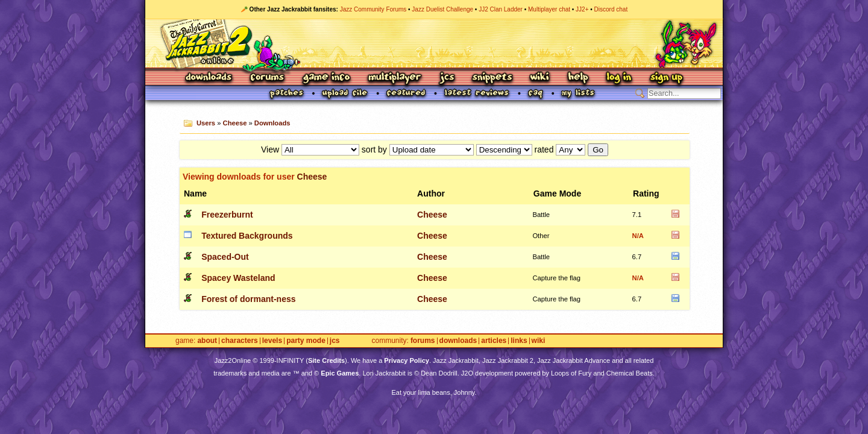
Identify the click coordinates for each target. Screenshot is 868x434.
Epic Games (340, 373)
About (207, 341)
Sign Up (666, 78)
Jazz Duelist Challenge (442, 9)
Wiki (540, 78)
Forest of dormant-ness (248, 299)
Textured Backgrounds (247, 236)
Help (578, 78)
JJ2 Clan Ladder (501, 9)
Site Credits (326, 360)
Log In (619, 78)
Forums (268, 78)
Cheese (235, 123)
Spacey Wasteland (238, 278)
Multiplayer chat (549, 9)
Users (206, 123)
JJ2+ (582, 9)
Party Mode (306, 341)
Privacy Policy (407, 360)
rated (544, 149)
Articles (494, 341)
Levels (272, 341)
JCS (447, 78)
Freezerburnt (227, 215)
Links (519, 341)
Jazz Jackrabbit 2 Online (434, 43)
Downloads (209, 78)
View (270, 149)
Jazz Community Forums (373, 9)
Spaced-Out (225, 257)
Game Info (326, 78)
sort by (374, 149)
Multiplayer (395, 78)
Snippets (492, 78)
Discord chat (611, 9)
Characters (240, 341)
